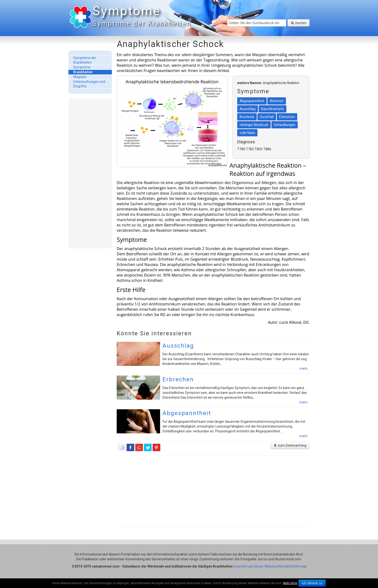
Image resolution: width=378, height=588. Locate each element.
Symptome (141, 17)
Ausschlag (178, 346)
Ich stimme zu (312, 583)
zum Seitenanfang (290, 445)
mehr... (304, 369)
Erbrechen (178, 379)
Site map (300, 566)
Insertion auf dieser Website (256, 566)
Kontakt (285, 566)
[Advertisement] (90, 173)
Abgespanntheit (187, 413)
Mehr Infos (290, 583)
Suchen (299, 23)
